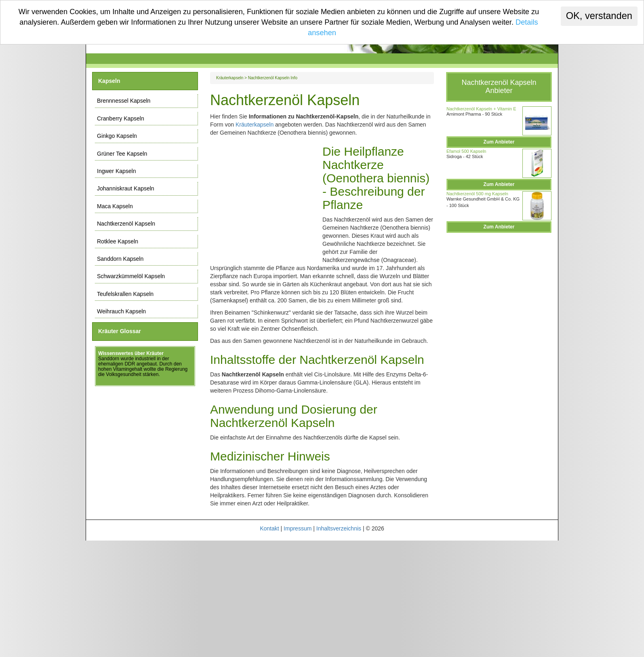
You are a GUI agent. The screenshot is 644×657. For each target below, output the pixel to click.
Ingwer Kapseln (117, 171)
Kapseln (109, 81)
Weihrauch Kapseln (121, 311)
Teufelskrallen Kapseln (125, 294)
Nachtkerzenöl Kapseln (126, 224)
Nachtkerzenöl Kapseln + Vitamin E (481, 109)
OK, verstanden (599, 16)
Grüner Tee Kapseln (122, 154)
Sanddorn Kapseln (120, 259)
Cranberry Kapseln (121, 118)
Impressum (298, 528)
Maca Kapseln (115, 206)
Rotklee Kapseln (118, 241)
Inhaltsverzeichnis (339, 528)
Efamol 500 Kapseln (466, 151)
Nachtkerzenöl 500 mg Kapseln (477, 194)
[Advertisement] (266, 197)
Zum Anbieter (499, 142)
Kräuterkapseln (230, 78)
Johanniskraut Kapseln (126, 188)
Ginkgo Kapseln (117, 136)
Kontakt (269, 528)
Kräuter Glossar (120, 331)
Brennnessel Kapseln (124, 101)
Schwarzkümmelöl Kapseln (131, 276)
